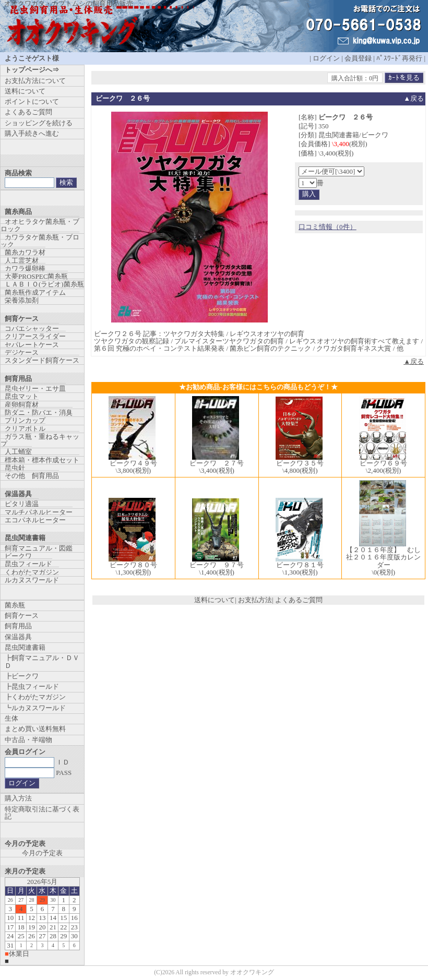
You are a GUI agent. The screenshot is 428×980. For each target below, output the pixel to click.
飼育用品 (18, 626)
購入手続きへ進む (32, 133)
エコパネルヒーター (35, 520)
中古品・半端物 (28, 740)
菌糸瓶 (15, 605)
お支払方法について (35, 81)
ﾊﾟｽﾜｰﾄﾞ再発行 (399, 58)
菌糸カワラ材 (25, 252)
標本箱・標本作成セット (42, 460)
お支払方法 (255, 600)
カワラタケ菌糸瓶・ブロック (40, 241)
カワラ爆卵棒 (25, 268)
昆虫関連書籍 (25, 647)
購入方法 (18, 798)
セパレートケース (32, 345)
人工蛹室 (18, 452)
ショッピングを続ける (39, 123)
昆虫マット (22, 396)
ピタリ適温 (22, 504)
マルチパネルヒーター (39, 512)
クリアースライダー (35, 336)
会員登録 (358, 58)
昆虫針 (15, 468)
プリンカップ (25, 420)
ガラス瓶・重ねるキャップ (40, 440)
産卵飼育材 (22, 405)
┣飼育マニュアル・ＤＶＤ (42, 661)
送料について (215, 600)
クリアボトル (25, 429)
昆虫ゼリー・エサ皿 (35, 389)
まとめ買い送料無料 (35, 729)
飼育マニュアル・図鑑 (39, 548)
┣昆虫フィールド (32, 686)
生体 (11, 718)
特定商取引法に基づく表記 (42, 813)
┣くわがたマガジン (35, 697)
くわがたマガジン (32, 572)
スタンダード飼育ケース (42, 360)
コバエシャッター (32, 328)
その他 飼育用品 (32, 476)
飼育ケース (22, 616)
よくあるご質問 (299, 600)
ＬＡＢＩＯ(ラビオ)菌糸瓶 (44, 284)
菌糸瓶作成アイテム (35, 292)
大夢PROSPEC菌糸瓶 (36, 276)
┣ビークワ (22, 676)
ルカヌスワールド (32, 580)
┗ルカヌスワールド (35, 708)
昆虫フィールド (28, 564)
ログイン (326, 58)
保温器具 (18, 637)
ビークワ (18, 556)
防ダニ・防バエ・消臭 (39, 413)
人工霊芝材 (22, 261)
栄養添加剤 (22, 300)
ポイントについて (32, 101)
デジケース (22, 352)
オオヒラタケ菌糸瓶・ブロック (40, 225)
